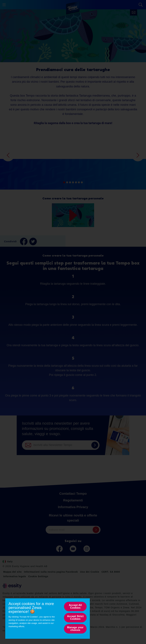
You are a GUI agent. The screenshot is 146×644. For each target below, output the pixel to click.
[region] (48, 618)
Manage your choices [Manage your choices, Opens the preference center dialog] (75, 629)
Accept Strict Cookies (75, 618)
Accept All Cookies (75, 606)
